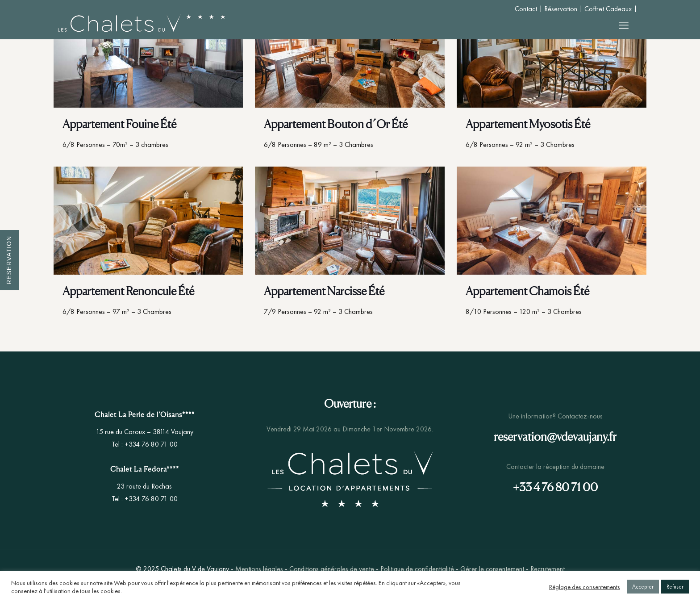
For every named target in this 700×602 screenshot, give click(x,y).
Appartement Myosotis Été (528, 124)
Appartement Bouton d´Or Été (336, 124)
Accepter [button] (643, 587)
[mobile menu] (624, 25)
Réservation (561, 9)
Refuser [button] (675, 587)
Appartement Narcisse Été (324, 291)
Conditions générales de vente (332, 569)
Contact (526, 9)
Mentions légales (259, 569)
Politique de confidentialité (417, 569)
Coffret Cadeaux (608, 9)
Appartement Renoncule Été (128, 291)
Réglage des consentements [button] (585, 587)
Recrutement (548, 569)
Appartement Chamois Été (527, 291)
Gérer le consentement (492, 569)
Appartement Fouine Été (119, 124)
